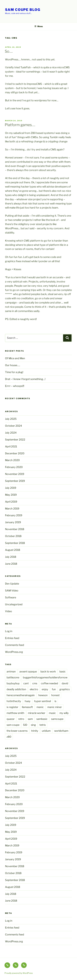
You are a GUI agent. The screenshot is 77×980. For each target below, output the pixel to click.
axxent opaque (28, 672)
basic (63, 672)
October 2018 (13, 536)
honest (55, 695)
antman (11, 672)
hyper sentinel (43, 701)
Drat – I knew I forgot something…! (25, 379)
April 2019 (11, 502)
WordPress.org (14, 652)
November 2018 (15, 529)
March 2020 (12, 460)
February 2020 (14, 467)
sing (33, 725)
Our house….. (13, 365)
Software (11, 597)
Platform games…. (20, 125)
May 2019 (11, 495)
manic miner (55, 707)
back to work (48, 672)
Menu (39, 26)
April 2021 (11, 446)
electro (34, 689)
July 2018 (11, 557)
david (65, 683)
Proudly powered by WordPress (19, 973)
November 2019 (15, 474)
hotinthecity (14, 701)
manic (40, 707)
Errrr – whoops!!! (15, 386)
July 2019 (11, 488)
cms (35, 683)
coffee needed (49, 683)
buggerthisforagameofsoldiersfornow (45, 677)
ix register (12, 707)
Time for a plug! (14, 372)
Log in (9, 631)
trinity (35, 731)
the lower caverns (17, 731)
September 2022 (15, 440)
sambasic (42, 719)
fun (54, 689)
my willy (64, 713)
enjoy (45, 689)
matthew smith (15, 713)
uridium (46, 731)
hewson (43, 695)
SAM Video (12, 591)
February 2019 (14, 515)
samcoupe (57, 719)
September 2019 (15, 481)
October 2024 (13, 426)
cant (26, 683)
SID (25, 725)
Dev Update (12, 584)
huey (28, 701)
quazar (11, 719)
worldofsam (61, 731)
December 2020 (15, 453)
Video (9, 611)
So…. (9, 51)
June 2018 (11, 564)
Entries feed (12, 638)
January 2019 (13, 522)
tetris (43, 725)
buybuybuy (13, 683)
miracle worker (37, 713)
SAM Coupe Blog (23, 10)
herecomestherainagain (21, 695)
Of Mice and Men (15, 358)
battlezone (13, 677)
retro (21, 719)
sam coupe (13, 725)
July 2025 (11, 419)
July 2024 (11, 433)
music (52, 713)
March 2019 (12, 509)
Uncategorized (14, 604)
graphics (65, 689)
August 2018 (13, 550)
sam (30, 719)
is (55, 701)
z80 (9, 737)
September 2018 (15, 543)
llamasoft (27, 707)
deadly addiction (16, 689)
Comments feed (15, 645)
